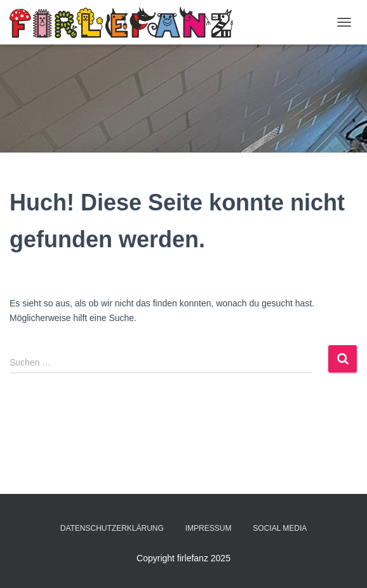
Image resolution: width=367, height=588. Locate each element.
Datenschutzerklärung (112, 528)
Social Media (280, 528)
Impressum (209, 528)
